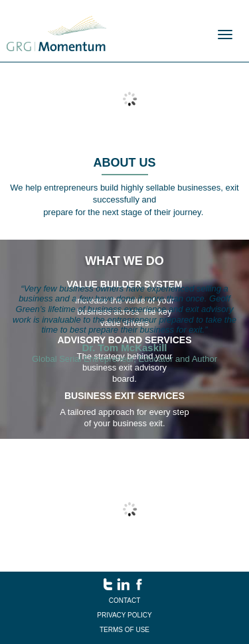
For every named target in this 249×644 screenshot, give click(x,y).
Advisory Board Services (124, 340)
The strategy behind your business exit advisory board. (125, 367)
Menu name (56, 34)
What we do (124, 261)
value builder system (125, 284)
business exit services (124, 396)
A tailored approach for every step (124, 412)
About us (125, 163)
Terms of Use (124, 630)
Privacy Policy (124, 615)
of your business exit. (124, 423)
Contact (125, 601)
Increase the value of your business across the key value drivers (125, 312)
